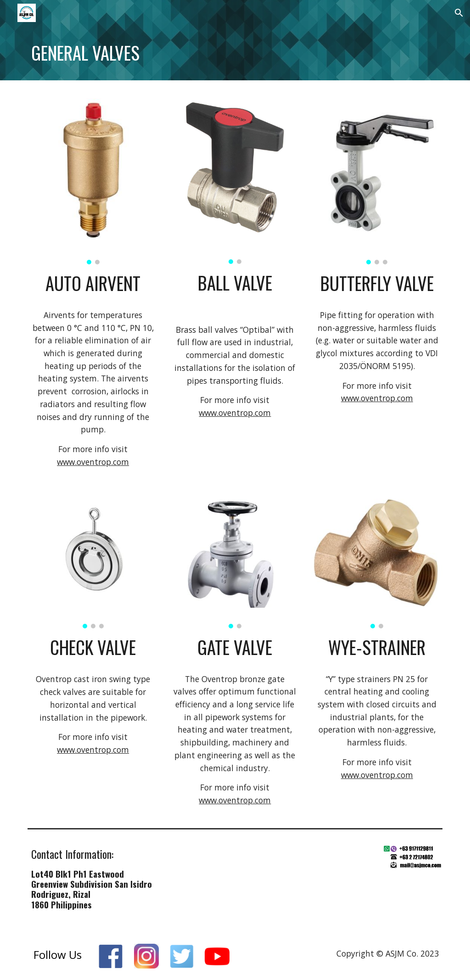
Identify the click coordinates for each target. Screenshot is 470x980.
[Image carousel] (93, 178)
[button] (459, 13)
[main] (235, 53)
